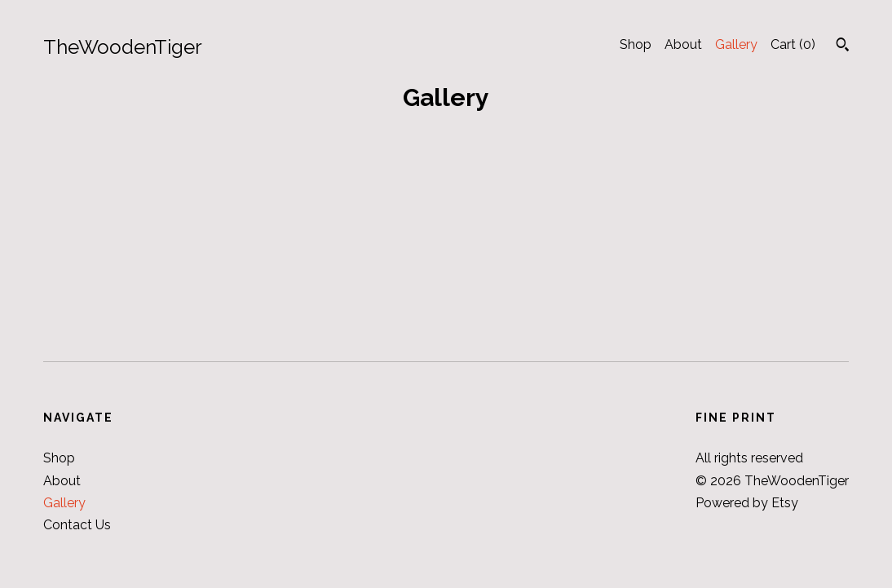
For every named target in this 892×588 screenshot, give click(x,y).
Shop (636, 44)
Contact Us (77, 525)
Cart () (793, 44)
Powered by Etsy (747, 503)
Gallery (736, 44)
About (683, 44)
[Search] (843, 46)
